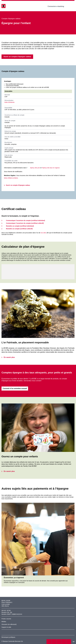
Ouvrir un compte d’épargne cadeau (18, 185)
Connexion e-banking (57, 6)
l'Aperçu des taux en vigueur (51, 168)
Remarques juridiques (8, 637)
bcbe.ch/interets (10, 102)
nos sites (43, 233)
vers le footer (74, 642)
